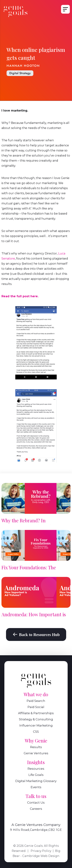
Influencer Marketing (36, 726)
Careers (36, 809)
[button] (65, 9)
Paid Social (36, 707)
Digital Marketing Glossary (36, 781)
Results (36, 747)
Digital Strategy (20, 73)
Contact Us (36, 803)
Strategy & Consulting (36, 720)
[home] (15, 12)
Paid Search (36, 701)
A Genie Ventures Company (36, 825)
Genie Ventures (36, 753)
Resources (36, 769)
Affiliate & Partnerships (36, 713)
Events (36, 787)
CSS (36, 732)
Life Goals (36, 775)
